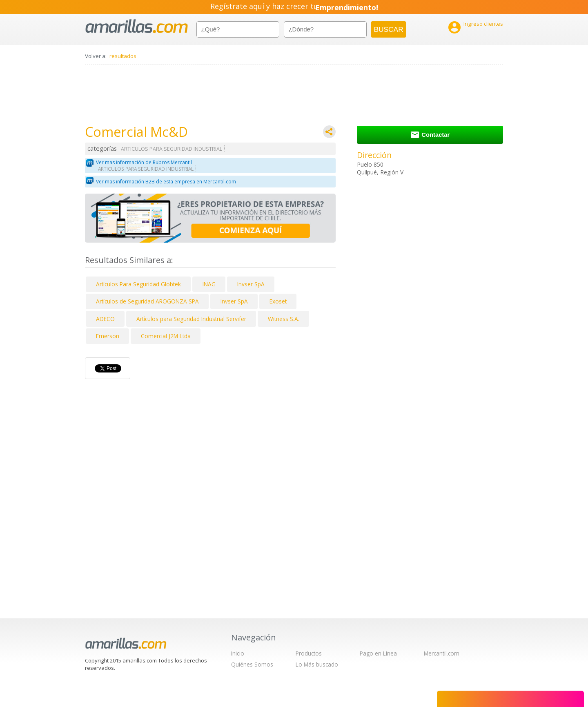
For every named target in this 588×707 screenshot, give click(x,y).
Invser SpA (251, 284)
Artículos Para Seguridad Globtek (138, 284)
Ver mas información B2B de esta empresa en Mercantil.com (166, 182)
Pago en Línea (378, 653)
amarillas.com (137, 26)
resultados (123, 56)
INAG (209, 284)
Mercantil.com (442, 653)
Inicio (238, 653)
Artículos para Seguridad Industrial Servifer (191, 319)
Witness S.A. (284, 319)
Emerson (108, 336)
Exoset (278, 301)
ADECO (105, 319)
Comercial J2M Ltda (166, 336)
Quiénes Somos (252, 664)
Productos (309, 653)
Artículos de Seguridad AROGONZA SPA (147, 301)
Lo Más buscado (317, 664)
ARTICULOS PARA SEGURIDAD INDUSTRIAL (171, 149)
